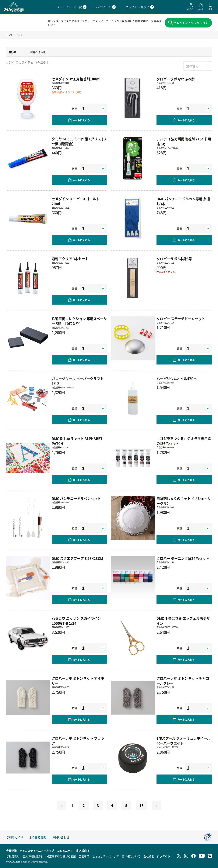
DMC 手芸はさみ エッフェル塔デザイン (183, 622)
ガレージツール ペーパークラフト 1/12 (78, 382)
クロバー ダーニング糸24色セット (183, 559)
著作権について (131, 856)
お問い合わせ (61, 837)
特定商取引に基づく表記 (61, 856)
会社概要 (149, 856)
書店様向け (83, 851)
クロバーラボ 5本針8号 (174, 260)
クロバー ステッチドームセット (181, 320)
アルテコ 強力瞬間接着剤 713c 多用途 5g (184, 142)
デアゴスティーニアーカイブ (37, 851)
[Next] (157, 806)
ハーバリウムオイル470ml (177, 379)
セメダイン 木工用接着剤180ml (76, 80)
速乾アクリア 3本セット (70, 260)
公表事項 (84, 856)
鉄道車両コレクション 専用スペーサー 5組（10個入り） (79, 322)
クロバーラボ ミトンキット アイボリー (78, 682)
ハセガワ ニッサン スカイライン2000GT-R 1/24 (76, 622)
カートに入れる (81, 121)
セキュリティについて (106, 856)
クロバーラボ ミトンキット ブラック (78, 742)
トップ (9, 36)
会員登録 (11, 851)
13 (142, 806)
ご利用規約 (13, 856)
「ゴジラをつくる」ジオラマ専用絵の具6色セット (184, 442)
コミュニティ (65, 851)
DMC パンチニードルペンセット (76, 499)
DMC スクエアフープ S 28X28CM (77, 559)
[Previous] (61, 806)
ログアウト (164, 856)
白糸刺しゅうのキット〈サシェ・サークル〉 (184, 502)
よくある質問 (38, 837)
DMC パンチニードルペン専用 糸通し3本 (183, 202)
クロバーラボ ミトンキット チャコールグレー (183, 682)
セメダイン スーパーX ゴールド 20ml (76, 202)
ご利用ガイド (15, 837)
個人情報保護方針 (33, 856)
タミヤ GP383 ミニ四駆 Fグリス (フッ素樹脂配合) (79, 142)
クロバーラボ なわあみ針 (176, 80)
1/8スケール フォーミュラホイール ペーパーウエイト (183, 742)
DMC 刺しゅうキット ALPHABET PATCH (77, 442)
